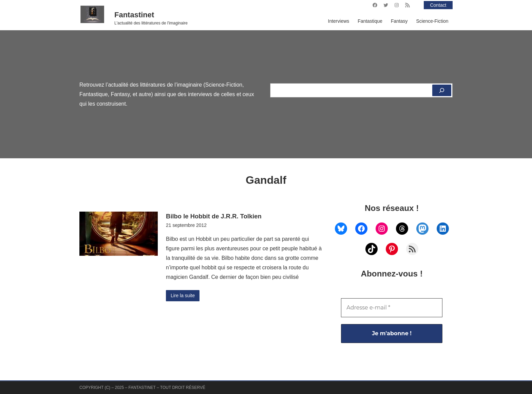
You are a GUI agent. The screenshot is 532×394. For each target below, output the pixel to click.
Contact (438, 5)
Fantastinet (134, 15)
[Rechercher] (442, 90)
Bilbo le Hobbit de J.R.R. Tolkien (214, 216)
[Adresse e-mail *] (392, 308)
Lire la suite (183, 295)
